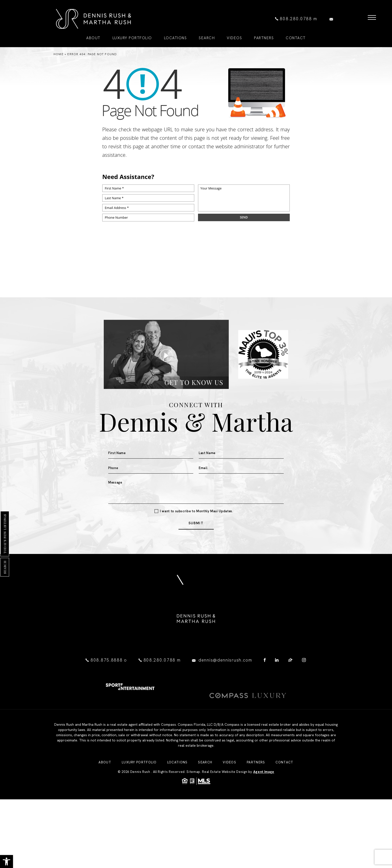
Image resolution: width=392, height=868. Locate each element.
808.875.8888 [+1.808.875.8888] (107, 660)
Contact (284, 789)
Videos (229, 789)
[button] (6, 862)
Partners (256, 789)
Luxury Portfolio (139, 789)
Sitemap (193, 799)
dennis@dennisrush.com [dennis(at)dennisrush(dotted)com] (225, 660)
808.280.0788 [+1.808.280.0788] (296, 19)
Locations (177, 789)
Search (5, 567)
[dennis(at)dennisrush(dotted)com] (333, 19)
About (105, 789)
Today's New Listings (5, 534)
